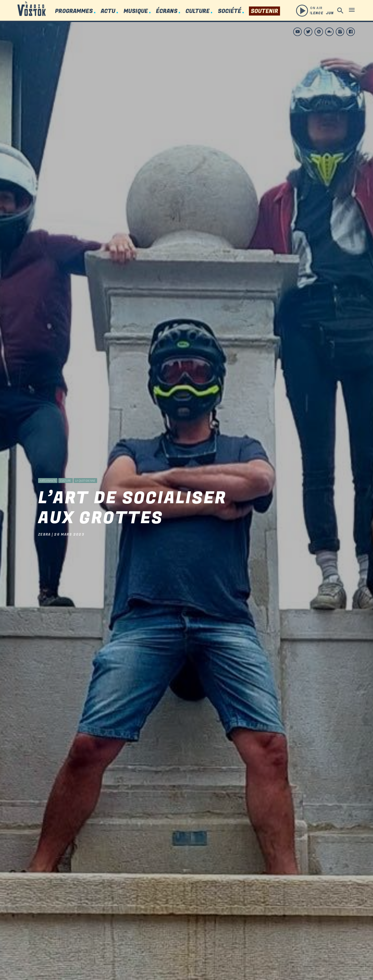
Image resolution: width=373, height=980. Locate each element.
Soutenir (264, 11)
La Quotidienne (85, 466)
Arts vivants (48, 466)
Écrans (167, 11)
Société (229, 11)
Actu (108, 11)
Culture (198, 11)
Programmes (74, 11)
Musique (136, 11)
